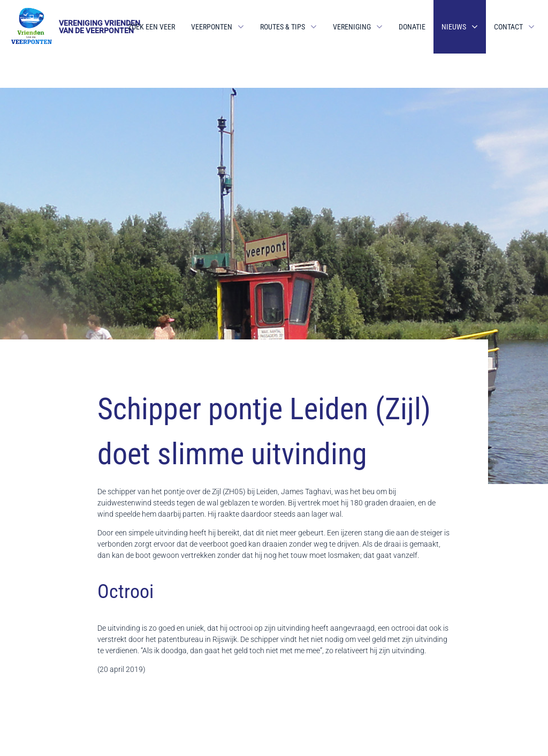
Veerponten (212, 27)
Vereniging (352, 27)
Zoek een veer (151, 27)
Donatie (412, 27)
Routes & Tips (283, 27)
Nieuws (454, 27)
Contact (508, 27)
